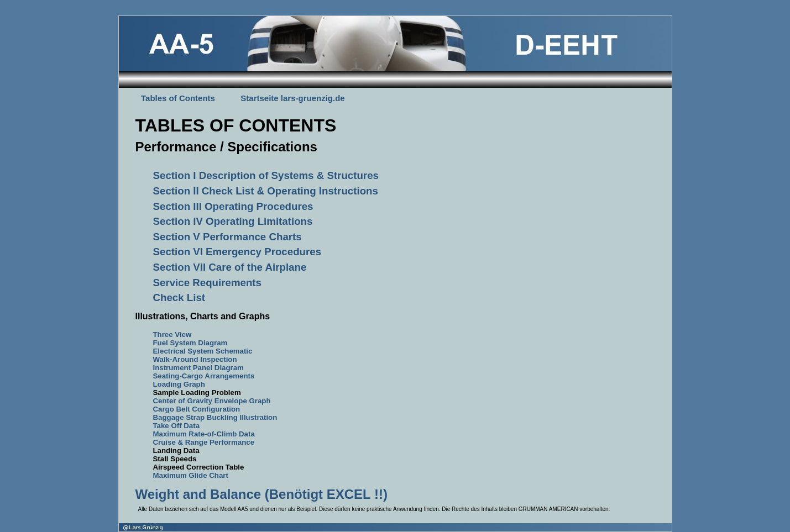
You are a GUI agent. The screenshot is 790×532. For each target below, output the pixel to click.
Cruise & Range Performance (204, 442)
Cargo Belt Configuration (197, 409)
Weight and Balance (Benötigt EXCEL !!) (261, 494)
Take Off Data (177, 426)
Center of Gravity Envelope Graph (212, 401)
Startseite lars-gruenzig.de (292, 98)
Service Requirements (207, 283)
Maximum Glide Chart (191, 475)
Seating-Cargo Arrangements (204, 376)
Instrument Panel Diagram (198, 368)
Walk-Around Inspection (195, 359)
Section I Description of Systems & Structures (266, 175)
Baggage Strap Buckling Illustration (215, 417)
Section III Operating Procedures (233, 206)
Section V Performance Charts (227, 237)
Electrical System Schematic (203, 351)
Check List (179, 297)
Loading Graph (179, 384)
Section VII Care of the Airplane (230, 267)
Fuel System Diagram (190, 343)
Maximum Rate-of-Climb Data (204, 434)
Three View (172, 335)
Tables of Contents (178, 98)
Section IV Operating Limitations (233, 221)
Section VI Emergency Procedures (237, 252)
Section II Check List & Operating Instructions (266, 191)
